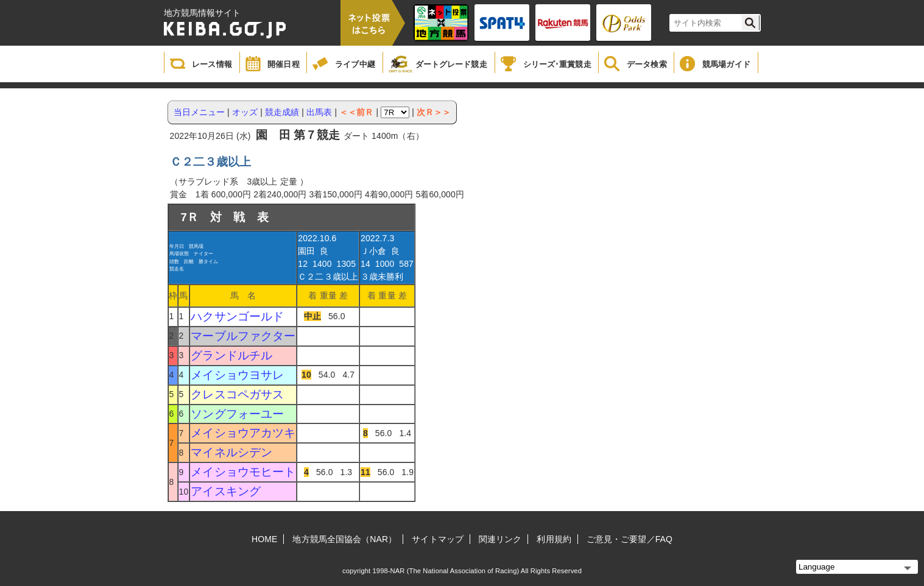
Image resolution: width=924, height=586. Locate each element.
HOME (264, 539)
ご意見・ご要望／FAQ (630, 539)
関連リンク (500, 539)
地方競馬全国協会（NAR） (344, 539)
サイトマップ (438, 539)
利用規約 (554, 539)
